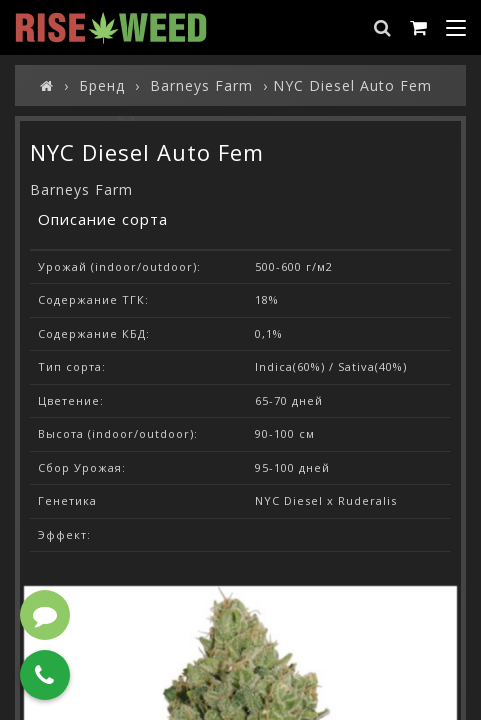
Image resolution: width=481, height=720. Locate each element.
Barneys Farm (81, 189)
